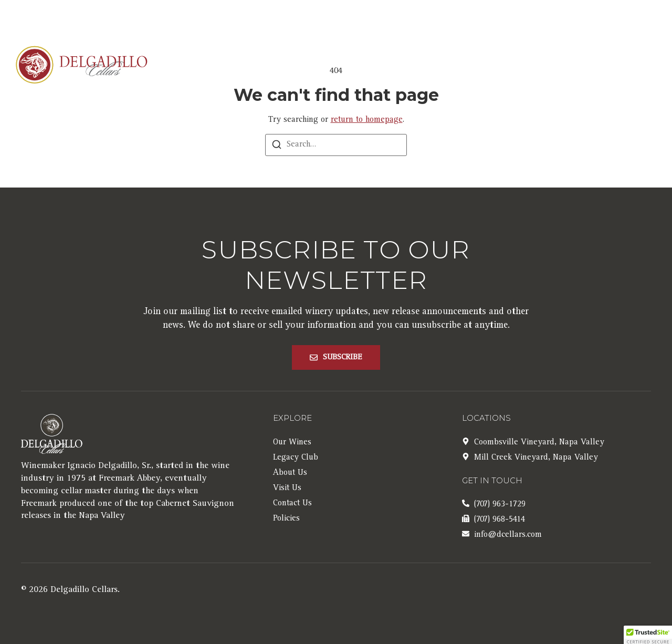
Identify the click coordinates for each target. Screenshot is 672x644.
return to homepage (367, 120)
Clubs (467, 66)
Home (273, 66)
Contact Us (579, 66)
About (407, 66)
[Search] (277, 147)
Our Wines (334, 66)
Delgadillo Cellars (84, 590)
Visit (516, 66)
